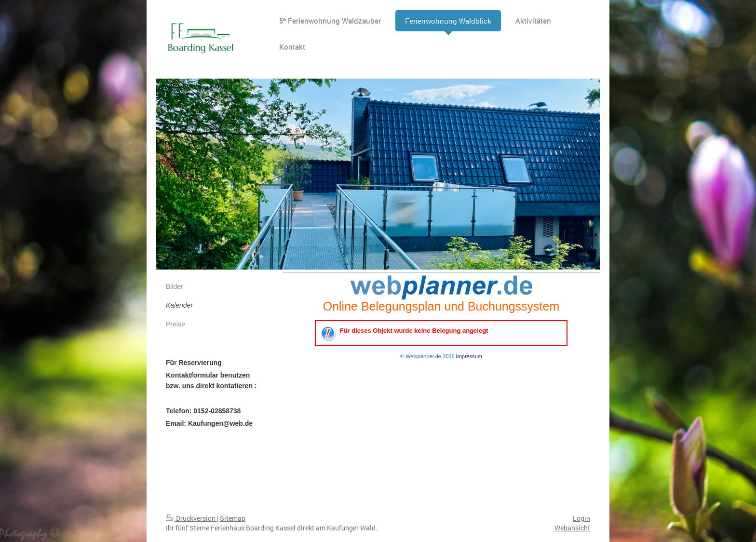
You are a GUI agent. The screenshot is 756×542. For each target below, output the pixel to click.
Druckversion (191, 518)
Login (581, 518)
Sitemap (233, 518)
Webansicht (572, 528)
